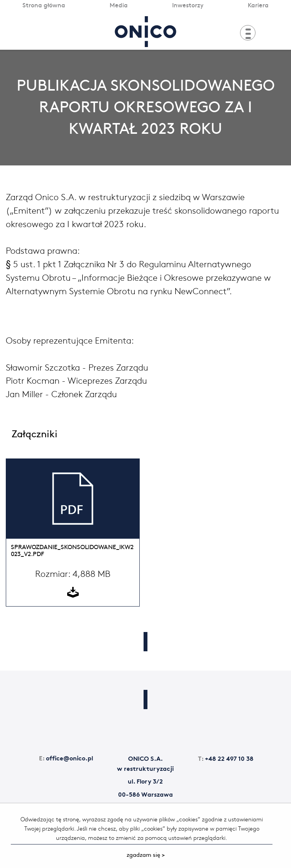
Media (119, 5)
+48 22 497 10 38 (226, 758)
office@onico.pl (66, 758)
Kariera (258, 5)
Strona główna (44, 5)
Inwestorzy (188, 5)
